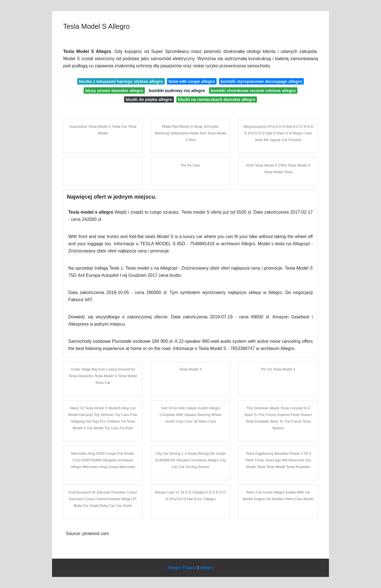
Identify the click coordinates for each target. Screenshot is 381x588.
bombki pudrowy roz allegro (177, 90)
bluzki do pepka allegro (149, 99)
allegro (207, 568)
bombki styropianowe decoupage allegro (262, 81)
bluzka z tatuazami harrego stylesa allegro (121, 81)
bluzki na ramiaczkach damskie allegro (217, 99)
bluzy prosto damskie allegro (114, 90)
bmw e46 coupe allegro (192, 81)
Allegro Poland (182, 568)
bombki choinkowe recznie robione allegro (253, 90)
